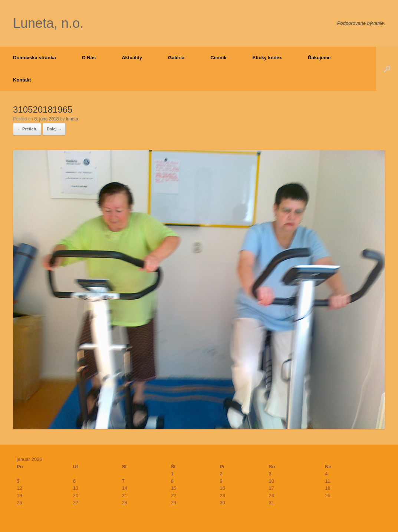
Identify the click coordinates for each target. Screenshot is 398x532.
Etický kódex (267, 58)
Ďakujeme (319, 58)
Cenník (218, 58)
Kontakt (22, 80)
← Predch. (27, 129)
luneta (72, 119)
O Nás (89, 58)
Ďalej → (54, 129)
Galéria (176, 58)
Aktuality (132, 58)
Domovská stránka (34, 58)
